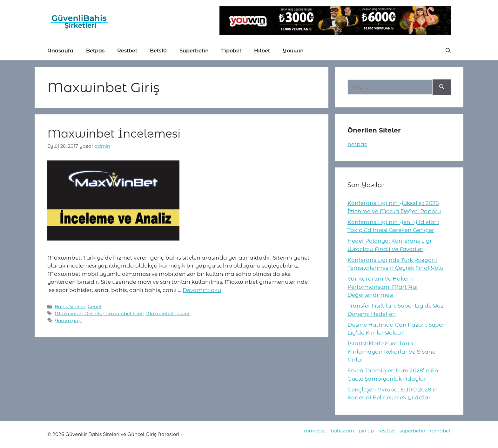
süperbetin (412, 431)
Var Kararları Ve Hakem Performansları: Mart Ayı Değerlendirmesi (383, 287)
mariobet (315, 431)
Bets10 (158, 51)
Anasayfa (60, 51)
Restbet (127, 51)
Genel (94, 307)
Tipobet (231, 51)
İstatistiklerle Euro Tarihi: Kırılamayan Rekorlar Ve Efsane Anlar (391, 352)
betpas (357, 144)
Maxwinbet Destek (78, 314)
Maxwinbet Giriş (123, 314)
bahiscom (342, 431)
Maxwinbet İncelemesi (114, 134)
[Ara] (442, 87)
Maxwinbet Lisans (168, 314)
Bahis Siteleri (70, 307)
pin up (366, 431)
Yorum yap (68, 321)
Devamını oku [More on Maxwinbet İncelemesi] (202, 290)
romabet (440, 431)
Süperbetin (194, 51)
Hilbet (262, 51)
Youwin (293, 51)
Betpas (95, 51)
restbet (387, 431)
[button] (448, 51)
